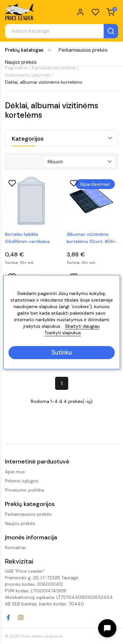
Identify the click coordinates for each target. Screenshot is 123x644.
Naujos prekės (21, 62)
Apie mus (15, 472)
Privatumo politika (24, 490)
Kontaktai (15, 548)
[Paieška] (61, 31)
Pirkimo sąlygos (22, 481)
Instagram (21, 618)
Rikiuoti (55, 162)
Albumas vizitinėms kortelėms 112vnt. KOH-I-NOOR (92, 238)
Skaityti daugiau (82, 326)
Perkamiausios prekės (83, 50)
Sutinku (62, 353)
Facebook (8, 618)
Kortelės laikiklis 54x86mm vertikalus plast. (27, 238)
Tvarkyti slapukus (63, 333)
